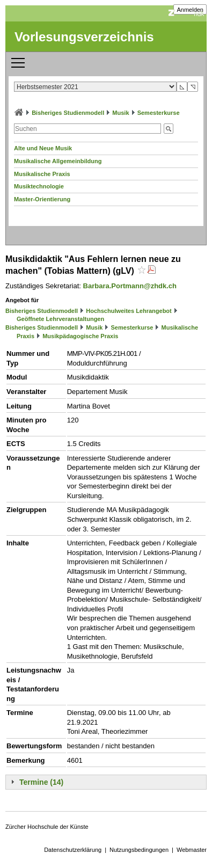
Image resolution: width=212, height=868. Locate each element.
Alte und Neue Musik (43, 148)
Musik (120, 113)
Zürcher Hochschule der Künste (47, 827)
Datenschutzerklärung (73, 850)
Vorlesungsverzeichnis (84, 37)
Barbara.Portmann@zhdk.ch (130, 286)
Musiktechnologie (39, 186)
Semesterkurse (159, 113)
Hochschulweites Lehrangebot (129, 311)
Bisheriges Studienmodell (68, 113)
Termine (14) (41, 782)
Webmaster (192, 850)
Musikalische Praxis (42, 174)
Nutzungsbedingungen (139, 850)
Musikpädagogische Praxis (80, 336)
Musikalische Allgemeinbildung (58, 161)
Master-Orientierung (42, 199)
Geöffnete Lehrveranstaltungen (60, 319)
